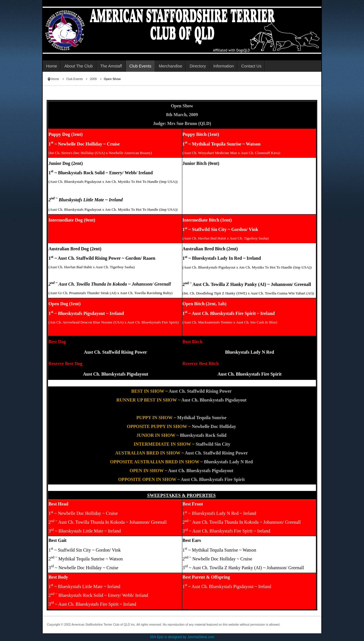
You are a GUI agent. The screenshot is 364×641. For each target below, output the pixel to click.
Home (55, 79)
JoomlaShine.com (201, 637)
